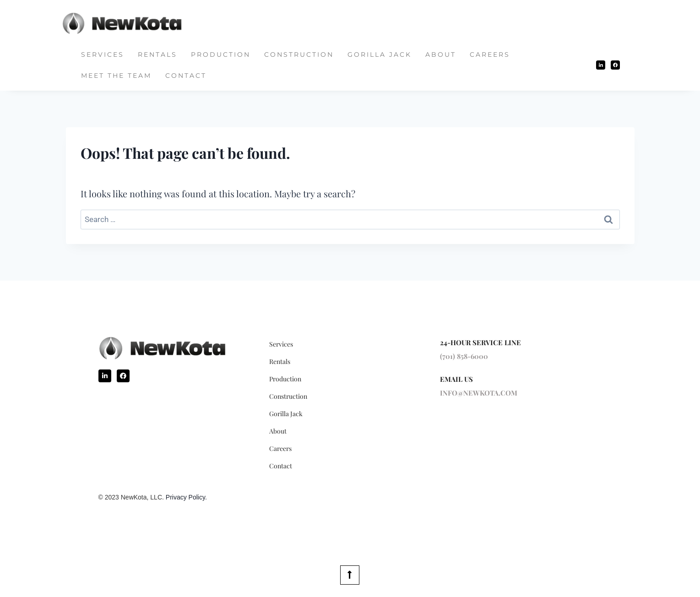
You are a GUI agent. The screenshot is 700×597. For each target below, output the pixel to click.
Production (221, 54)
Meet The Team (116, 76)
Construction (299, 54)
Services (103, 54)
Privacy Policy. (186, 497)
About (441, 54)
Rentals (157, 54)
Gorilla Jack (380, 54)
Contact (186, 76)
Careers (490, 54)
